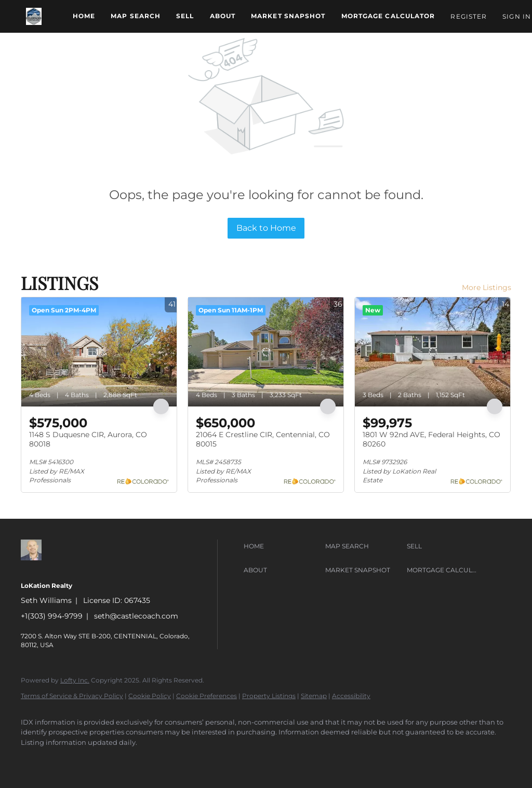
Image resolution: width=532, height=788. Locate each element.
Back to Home (266, 228)
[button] (34, 16)
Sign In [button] (517, 16)
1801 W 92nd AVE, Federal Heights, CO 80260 (431, 439)
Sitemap (314, 696)
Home (84, 16)
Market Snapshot (288, 16)
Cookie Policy (150, 696)
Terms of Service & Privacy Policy (72, 696)
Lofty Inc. (75, 680)
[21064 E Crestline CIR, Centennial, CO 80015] (266, 352)
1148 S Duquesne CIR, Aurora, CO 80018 (88, 439)
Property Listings (269, 696)
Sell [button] (185, 16)
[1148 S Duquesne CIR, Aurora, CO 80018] (99, 352)
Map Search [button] (136, 16)
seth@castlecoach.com (136, 616)
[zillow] (33, 760)
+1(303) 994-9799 (52, 616)
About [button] (223, 16)
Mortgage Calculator (388, 16)
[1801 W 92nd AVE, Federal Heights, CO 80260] (433, 352)
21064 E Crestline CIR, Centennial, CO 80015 (263, 439)
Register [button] (469, 16)
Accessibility (351, 696)
